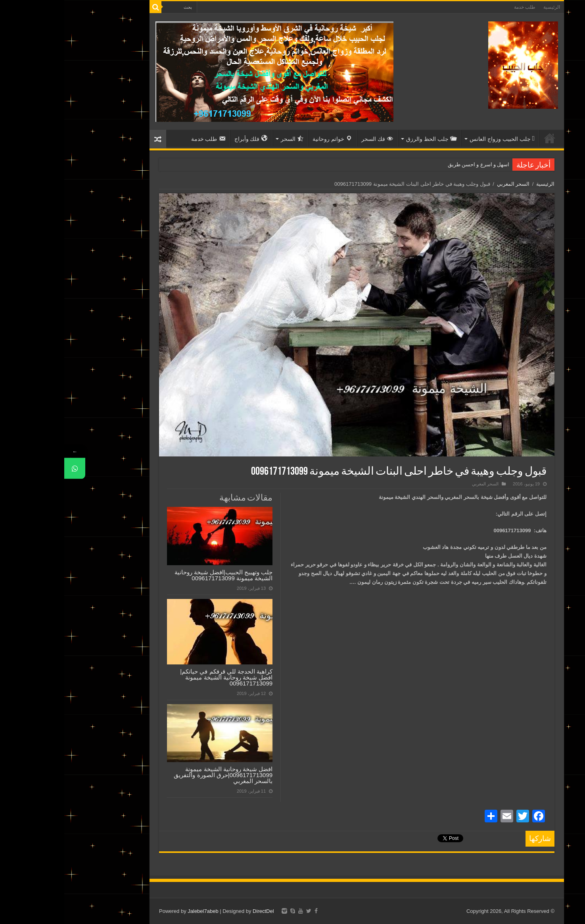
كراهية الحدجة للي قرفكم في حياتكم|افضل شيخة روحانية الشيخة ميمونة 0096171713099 (162, 677)
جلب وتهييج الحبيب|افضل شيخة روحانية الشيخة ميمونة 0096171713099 (159, 575)
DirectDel (199, 911)
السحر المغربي (449, 184)
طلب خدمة (460, 7)
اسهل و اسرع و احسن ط (418, 165)
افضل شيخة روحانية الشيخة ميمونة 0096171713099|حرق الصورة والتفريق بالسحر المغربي (159, 775)
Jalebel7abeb (139, 911)
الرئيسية (487, 7)
